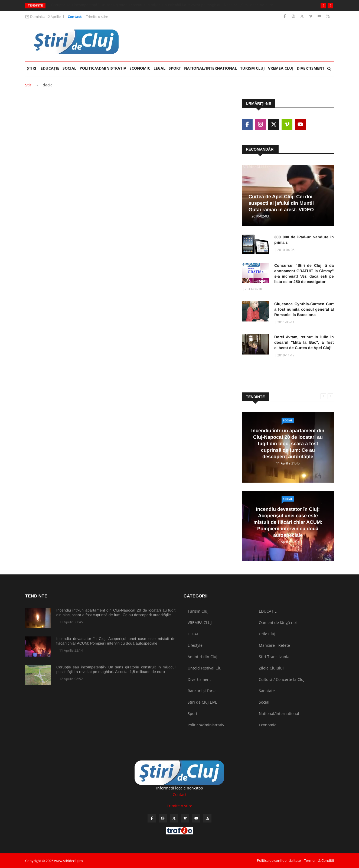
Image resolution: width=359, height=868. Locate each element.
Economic (140, 68)
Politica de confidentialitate (279, 860)
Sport (175, 68)
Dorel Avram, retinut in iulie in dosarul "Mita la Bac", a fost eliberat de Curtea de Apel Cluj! (304, 342)
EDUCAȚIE (51, 66)
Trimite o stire (97, 17)
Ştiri (32, 68)
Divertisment (311, 68)
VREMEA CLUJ (281, 68)
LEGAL (159, 68)
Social (69, 68)
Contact (75, 17)
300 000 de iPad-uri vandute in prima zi (304, 240)
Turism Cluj (252, 68)
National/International (210, 68)
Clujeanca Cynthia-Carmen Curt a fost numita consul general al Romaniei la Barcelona (304, 309)
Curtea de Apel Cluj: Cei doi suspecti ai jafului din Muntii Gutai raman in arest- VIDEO (281, 203)
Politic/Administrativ (103, 68)
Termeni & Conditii (319, 860)
